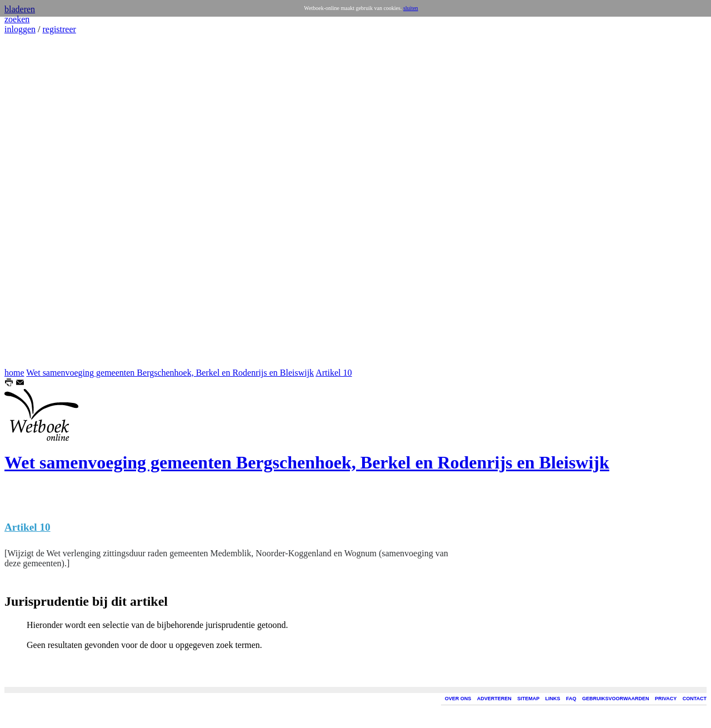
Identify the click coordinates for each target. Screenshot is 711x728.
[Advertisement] (38, 201)
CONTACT (695, 699)
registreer (59, 29)
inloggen (20, 29)
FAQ (571, 699)
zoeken (17, 19)
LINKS (553, 699)
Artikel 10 (334, 373)
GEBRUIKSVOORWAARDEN (615, 699)
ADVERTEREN (494, 699)
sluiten (411, 8)
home (14, 373)
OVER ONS (458, 699)
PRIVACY (666, 699)
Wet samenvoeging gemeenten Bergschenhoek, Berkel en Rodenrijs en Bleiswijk (170, 373)
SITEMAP (528, 699)
